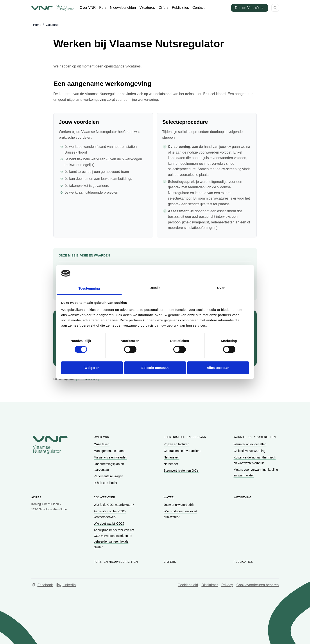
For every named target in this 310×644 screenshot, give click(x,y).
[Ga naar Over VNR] (88, 8)
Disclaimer (210, 585)
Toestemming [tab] (89, 288)
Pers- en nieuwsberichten (116, 562)
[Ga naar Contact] (198, 8)
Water (169, 497)
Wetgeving (243, 497)
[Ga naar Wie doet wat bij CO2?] (109, 524)
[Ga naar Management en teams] (110, 451)
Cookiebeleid (188, 585)
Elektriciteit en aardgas (185, 437)
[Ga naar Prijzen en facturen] (177, 444)
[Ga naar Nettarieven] (172, 457)
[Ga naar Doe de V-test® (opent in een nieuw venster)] (250, 8)
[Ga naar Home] (37, 25)
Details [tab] (155, 288)
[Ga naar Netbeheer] (171, 464)
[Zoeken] (275, 8)
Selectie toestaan (155, 368)
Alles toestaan (218, 368)
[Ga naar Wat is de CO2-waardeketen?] (114, 505)
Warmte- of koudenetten (255, 437)
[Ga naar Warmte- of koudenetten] (251, 444)
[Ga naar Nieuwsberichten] (123, 8)
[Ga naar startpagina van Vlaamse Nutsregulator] (52, 8)
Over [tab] (221, 288)
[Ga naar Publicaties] (180, 8)
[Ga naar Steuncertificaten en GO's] (182, 471)
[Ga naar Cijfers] (163, 8)
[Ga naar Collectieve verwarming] (250, 451)
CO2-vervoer (104, 497)
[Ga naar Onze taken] (102, 444)
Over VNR (101, 437)
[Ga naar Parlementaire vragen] (109, 476)
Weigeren (92, 368)
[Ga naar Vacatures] (147, 8)
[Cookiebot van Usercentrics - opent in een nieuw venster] (230, 273)
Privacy (227, 585)
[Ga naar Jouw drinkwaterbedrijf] (179, 505)
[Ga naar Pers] (103, 8)
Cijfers (170, 562)
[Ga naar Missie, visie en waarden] (111, 457)
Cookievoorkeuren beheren (257, 585)
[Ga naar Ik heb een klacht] (106, 483)
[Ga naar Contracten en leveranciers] (182, 451)
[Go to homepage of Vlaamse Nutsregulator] (50, 445)
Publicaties (243, 562)
